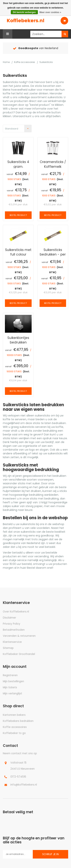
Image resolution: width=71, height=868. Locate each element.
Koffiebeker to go (14, 733)
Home (6, 62)
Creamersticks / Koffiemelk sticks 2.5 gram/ (53, 164)
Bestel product (18, 215)
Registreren (10, 675)
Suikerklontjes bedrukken (18, 340)
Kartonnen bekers (14, 715)
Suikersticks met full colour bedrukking (18, 252)
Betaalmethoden (14, 630)
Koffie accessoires (25, 62)
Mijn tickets (10, 687)
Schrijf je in (50, 854)
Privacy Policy (12, 624)
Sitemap (8, 648)
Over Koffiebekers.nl (16, 612)
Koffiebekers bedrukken (18, 721)
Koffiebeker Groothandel (19, 654)
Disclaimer (9, 618)
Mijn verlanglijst (12, 694)
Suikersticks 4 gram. (18, 164)
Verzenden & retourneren (19, 636)
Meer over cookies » (50, 12)
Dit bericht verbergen (24, 12)
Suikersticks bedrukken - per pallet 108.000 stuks (53, 252)
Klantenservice (12, 642)
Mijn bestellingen (13, 681)
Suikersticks (46, 62)
